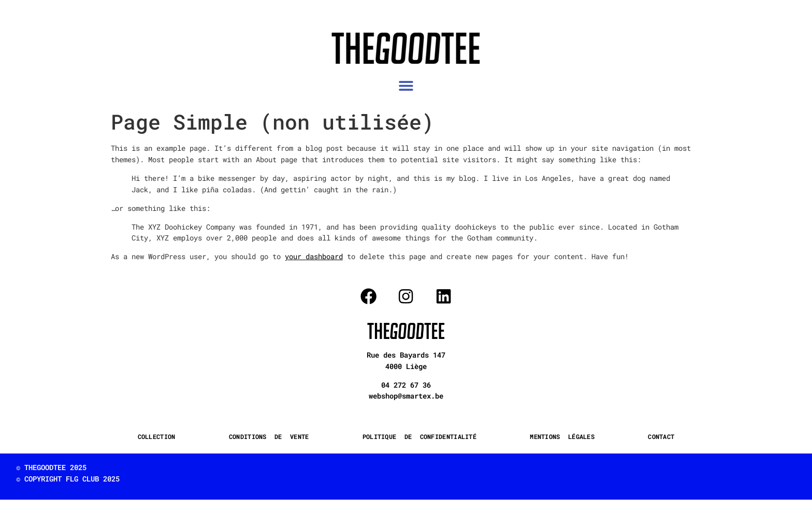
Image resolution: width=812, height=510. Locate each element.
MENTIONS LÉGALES (562, 436)
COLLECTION (157, 436)
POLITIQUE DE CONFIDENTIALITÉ (419, 436)
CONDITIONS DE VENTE (269, 436)
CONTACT (661, 436)
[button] (406, 86)
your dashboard (314, 256)
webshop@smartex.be (406, 396)
